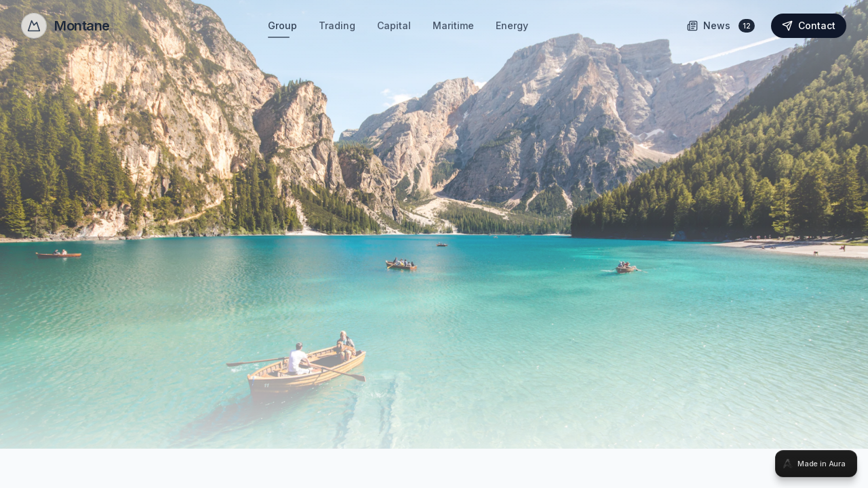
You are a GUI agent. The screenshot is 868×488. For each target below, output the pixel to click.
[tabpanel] (434, 244)
